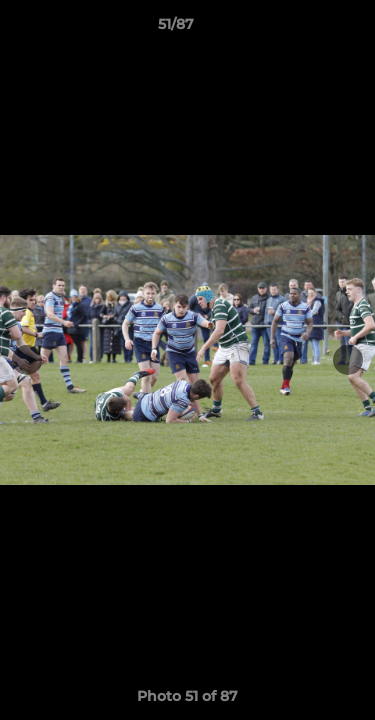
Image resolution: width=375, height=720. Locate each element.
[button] (303, 29)
